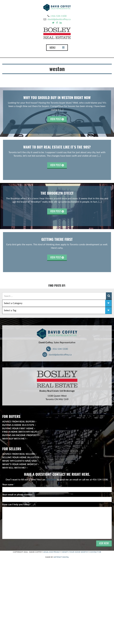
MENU (57, 48)
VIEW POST (57, 119)
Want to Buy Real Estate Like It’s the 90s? (57, 147)
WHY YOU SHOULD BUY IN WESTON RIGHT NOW (57, 98)
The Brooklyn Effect (57, 193)
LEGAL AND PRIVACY (52, 552)
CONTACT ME (95, 552)
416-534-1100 (59, 16)
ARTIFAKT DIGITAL (61, 557)
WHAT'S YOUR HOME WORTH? (75, 552)
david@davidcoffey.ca (59, 19)
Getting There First (57, 239)
